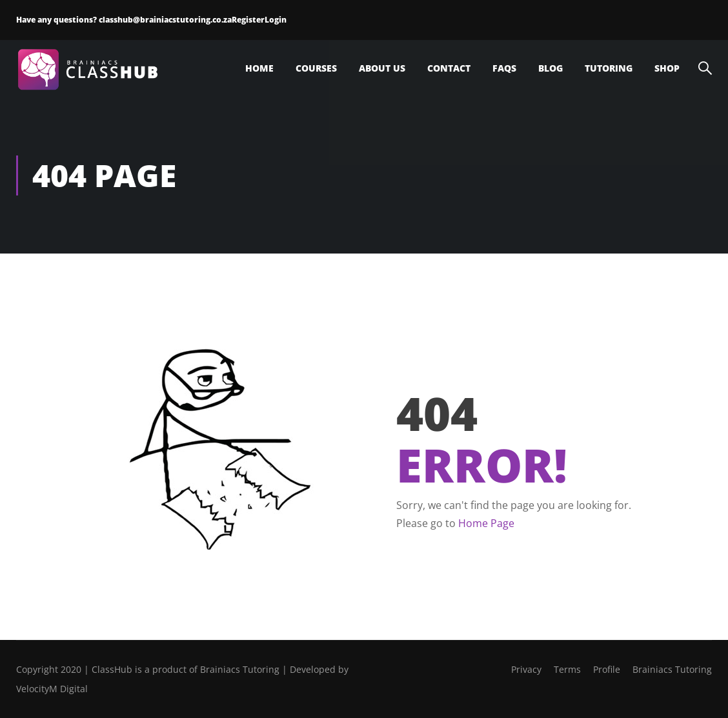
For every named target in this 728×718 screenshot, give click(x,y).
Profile (607, 669)
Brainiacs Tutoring (672, 669)
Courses (316, 68)
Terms (567, 669)
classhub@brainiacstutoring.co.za (165, 20)
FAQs (504, 68)
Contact (449, 68)
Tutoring (609, 68)
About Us (382, 68)
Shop (667, 68)
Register (248, 20)
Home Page (486, 523)
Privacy (526, 669)
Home (259, 68)
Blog (551, 68)
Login (276, 20)
